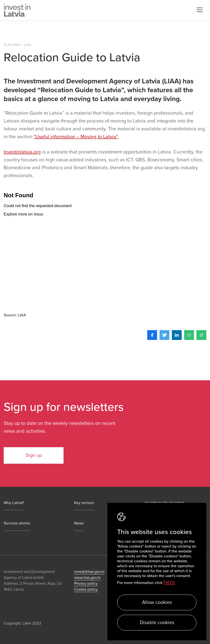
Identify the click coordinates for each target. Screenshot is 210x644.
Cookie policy (86, 589)
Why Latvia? (14, 503)
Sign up (34, 455)
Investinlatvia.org (22, 152)
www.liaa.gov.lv (87, 578)
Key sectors (84, 503)
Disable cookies (157, 623)
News (79, 523)
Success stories (17, 523)
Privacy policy (86, 583)
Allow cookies (157, 602)
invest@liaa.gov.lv (89, 572)
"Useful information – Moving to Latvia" (76, 137)
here (169, 582)
